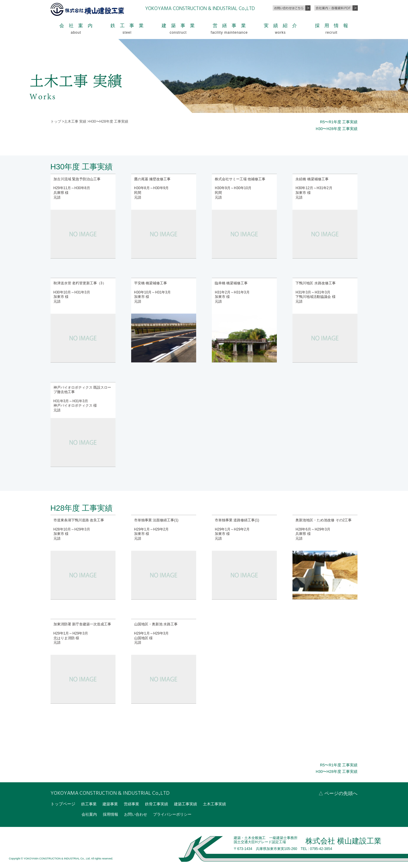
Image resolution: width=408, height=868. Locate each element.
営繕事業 (134, 804)
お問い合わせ (139, 814)
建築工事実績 (192, 804)
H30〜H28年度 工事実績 (335, 129)
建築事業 (112, 804)
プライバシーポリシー (178, 814)
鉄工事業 (90, 804)
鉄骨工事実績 (161, 804)
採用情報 (112, 814)
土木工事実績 (222, 804)
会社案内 (90, 814)
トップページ (63, 804)
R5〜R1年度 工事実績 (337, 122)
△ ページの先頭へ (338, 793)
